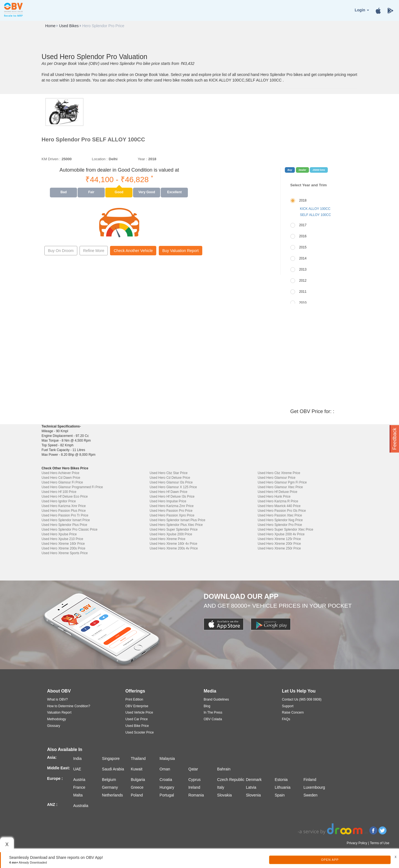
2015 (303, 247)
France (79, 787)
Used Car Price (137, 719)
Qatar (193, 769)
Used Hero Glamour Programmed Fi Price (72, 487)
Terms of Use (380, 843)
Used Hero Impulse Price (168, 501)
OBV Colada (213, 719)
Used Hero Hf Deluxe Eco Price (65, 497)
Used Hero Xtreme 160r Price (63, 544)
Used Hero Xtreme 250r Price (279, 548)
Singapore (111, 758)
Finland (310, 780)
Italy (221, 787)
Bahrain (224, 769)
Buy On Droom (61, 251)
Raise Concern (293, 712)
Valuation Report (59, 712)
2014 (303, 258)
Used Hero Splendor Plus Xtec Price (176, 525)
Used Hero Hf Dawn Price (168, 492)
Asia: (52, 757)
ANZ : (52, 805)
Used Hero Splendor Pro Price (280, 525)
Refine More (94, 251)
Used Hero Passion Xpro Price (172, 515)
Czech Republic (231, 780)
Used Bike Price (137, 726)
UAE (77, 769)
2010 (303, 303)
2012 (303, 281)
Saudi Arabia (113, 769)
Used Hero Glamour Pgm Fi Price (282, 482)
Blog (207, 706)
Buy (290, 170)
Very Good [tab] (147, 192)
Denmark (254, 780)
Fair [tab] (91, 192)
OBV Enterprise (137, 706)
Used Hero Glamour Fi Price (62, 482)
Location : (99, 159)
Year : (142, 159)
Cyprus (195, 780)
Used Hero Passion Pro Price (171, 511)
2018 (303, 200)
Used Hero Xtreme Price (167, 539)
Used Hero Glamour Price (277, 478)
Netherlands (112, 795)
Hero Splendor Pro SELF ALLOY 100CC (93, 139)
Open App (330, 860)
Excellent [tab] (174, 192)
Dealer (302, 170)
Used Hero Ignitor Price (59, 501)
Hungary (167, 787)
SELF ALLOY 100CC (316, 215)
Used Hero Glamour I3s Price (171, 482)
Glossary (54, 726)
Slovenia (254, 795)
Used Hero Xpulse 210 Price (62, 539)
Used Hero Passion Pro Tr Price (65, 515)
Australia (81, 806)
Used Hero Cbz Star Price (169, 473)
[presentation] (64, 192)
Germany (110, 787)
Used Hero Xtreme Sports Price (65, 553)
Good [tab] (119, 192)
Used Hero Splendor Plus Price (64, 525)
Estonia (281, 780)
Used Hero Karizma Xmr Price (64, 506)
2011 (303, 292)
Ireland (194, 787)
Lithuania (282, 787)
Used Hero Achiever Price (60, 473)
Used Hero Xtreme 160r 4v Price (173, 544)
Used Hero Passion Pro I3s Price (282, 511)
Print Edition (134, 699)
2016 (303, 236)
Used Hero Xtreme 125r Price (279, 539)
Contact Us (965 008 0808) (302, 699)
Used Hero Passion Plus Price (64, 511)
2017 (303, 225)
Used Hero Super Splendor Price (174, 530)
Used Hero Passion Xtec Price (280, 515)
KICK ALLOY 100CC (315, 209)
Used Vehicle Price (139, 712)
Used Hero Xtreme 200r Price (279, 544)
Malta (78, 795)
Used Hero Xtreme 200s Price (63, 548)
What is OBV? (57, 699)
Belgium (109, 780)
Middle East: (58, 768)
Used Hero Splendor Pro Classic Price (70, 530)
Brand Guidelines (216, 699)
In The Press (213, 712)
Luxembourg (314, 787)
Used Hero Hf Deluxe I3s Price (172, 497)
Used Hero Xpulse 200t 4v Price (281, 534)
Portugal (167, 795)
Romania (196, 795)
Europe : (55, 778)
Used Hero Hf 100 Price (59, 492)
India (77, 758)
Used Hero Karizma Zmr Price (172, 506)
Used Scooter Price (140, 732)
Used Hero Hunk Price (274, 497)
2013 (303, 269)
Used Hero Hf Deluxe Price (277, 492)
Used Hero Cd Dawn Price (61, 478)
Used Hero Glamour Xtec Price (280, 487)
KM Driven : (51, 159)
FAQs (286, 719)
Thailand (138, 758)
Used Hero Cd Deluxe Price (170, 478)
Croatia (166, 780)
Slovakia (225, 795)
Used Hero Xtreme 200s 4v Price (174, 548)
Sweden (310, 795)
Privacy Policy (357, 843)
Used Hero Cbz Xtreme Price (279, 473)
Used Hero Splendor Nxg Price (280, 520)
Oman (165, 769)
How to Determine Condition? (69, 706)
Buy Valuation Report (181, 251)
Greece (137, 787)
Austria (79, 780)
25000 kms (319, 170)
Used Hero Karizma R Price (278, 501)
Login (362, 10)
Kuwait (137, 769)
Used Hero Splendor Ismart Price (66, 520)
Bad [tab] (64, 192)
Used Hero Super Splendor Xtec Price (285, 530)
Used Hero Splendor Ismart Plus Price (177, 520)
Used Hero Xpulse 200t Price (171, 534)
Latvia (251, 787)
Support (288, 706)
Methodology (57, 719)
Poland (137, 795)
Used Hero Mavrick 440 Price (279, 506)
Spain (280, 795)
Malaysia (167, 758)
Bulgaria (138, 780)
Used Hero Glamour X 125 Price (173, 487)
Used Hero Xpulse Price (59, 534)
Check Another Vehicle (133, 251)
